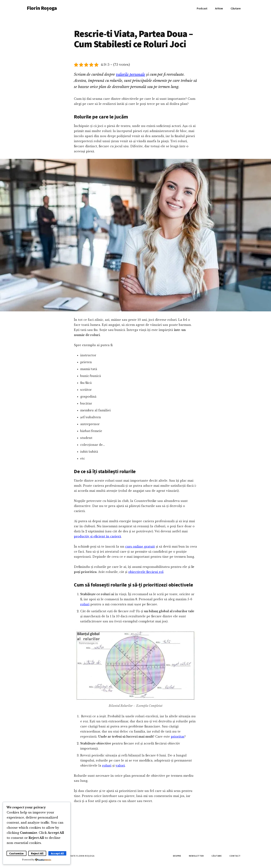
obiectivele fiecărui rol (146, 572)
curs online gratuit (140, 546)
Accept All (57, 853)
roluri (85, 604)
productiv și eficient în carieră (97, 536)
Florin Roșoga (42, 8)
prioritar (178, 736)
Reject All (37, 853)
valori (120, 765)
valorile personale (131, 74)
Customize (16, 853)
